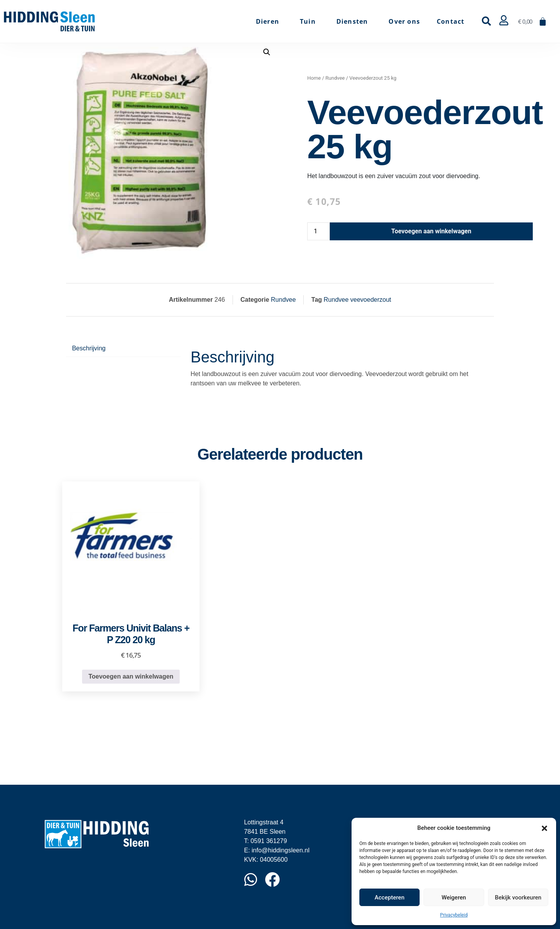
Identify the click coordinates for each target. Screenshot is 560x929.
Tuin (310, 21)
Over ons (404, 21)
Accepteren (389, 898)
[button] (544, 828)
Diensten (354, 21)
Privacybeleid (454, 915)
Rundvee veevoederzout (357, 300)
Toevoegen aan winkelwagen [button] (131, 676)
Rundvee (335, 78)
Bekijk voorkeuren (518, 898)
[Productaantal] (318, 231)
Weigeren (454, 898)
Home (314, 78)
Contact (451, 21)
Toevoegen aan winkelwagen (431, 231)
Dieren (269, 21)
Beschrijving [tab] (89, 348)
